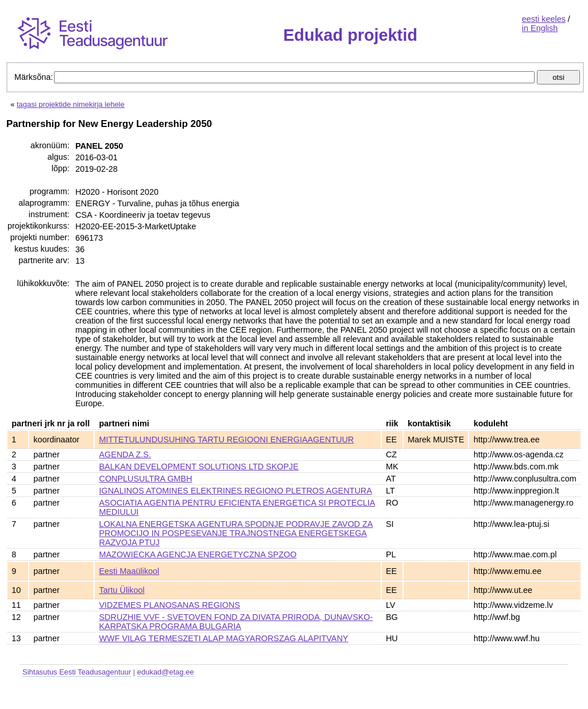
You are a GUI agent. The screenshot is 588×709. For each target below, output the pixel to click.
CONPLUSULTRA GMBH (146, 479)
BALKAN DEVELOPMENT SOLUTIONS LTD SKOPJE (199, 467)
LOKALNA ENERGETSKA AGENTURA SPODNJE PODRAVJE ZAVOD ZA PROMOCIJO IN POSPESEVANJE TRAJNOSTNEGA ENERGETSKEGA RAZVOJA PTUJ (236, 533)
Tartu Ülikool (122, 590)
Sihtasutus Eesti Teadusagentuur (77, 672)
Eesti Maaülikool (129, 571)
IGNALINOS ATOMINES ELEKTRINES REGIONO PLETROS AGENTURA (236, 491)
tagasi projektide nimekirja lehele (71, 104)
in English (540, 28)
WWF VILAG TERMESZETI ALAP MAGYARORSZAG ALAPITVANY (224, 638)
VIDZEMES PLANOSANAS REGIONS (170, 605)
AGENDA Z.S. (125, 454)
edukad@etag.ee (166, 672)
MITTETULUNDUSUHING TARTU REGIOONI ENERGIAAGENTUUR (227, 440)
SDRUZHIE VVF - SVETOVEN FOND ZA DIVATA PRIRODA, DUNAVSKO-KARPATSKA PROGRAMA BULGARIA (236, 622)
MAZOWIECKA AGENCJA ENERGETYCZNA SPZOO (198, 554)
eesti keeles (544, 19)
